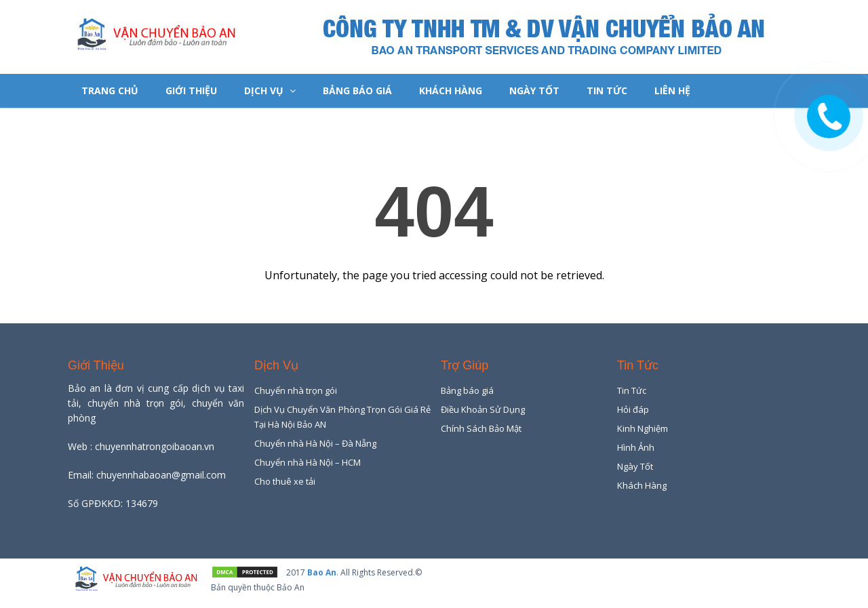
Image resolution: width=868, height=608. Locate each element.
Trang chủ (110, 90)
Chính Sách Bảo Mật (481, 428)
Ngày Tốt (534, 90)
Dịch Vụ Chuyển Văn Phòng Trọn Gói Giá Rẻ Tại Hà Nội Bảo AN (342, 417)
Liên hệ (672, 90)
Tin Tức (607, 90)
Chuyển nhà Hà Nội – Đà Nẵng (315, 443)
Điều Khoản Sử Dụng (483, 409)
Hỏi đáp (633, 409)
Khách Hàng (451, 90)
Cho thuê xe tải (285, 481)
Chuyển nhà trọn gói (296, 390)
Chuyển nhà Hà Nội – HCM (308, 462)
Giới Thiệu (191, 90)
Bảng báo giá (357, 90)
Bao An (322, 572)
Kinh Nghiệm (643, 428)
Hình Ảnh (636, 447)
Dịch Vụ (270, 90)
